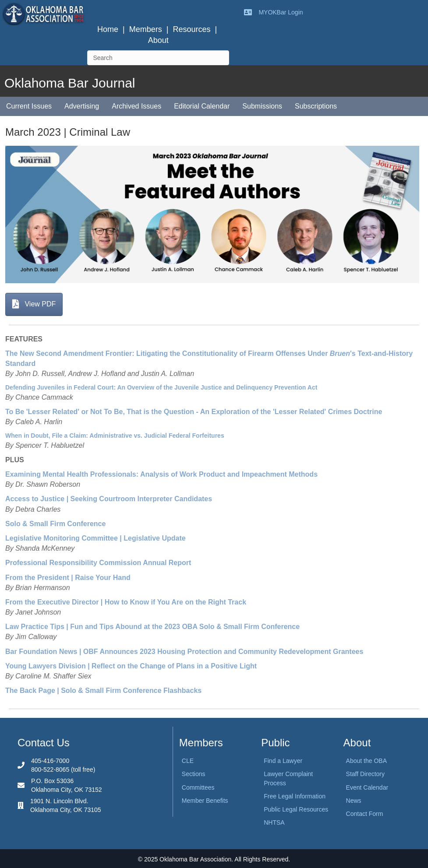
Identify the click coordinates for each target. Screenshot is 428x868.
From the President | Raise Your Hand (68, 578)
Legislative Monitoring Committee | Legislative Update (96, 538)
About (158, 40)
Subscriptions (316, 106)
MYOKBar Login (281, 12)
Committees (198, 787)
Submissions (262, 106)
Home (108, 29)
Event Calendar (367, 787)
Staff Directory (365, 774)
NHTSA (274, 822)
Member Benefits (205, 801)
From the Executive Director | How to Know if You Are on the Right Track (126, 602)
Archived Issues (136, 106)
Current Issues (29, 106)
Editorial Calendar (202, 106)
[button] (34, 304)
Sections (194, 774)
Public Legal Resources (296, 809)
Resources (191, 29)
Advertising (82, 106)
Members (146, 29)
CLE (188, 761)
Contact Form (365, 814)
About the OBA (366, 761)
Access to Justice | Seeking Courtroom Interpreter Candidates (109, 499)
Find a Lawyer (283, 761)
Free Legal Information (295, 796)
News (354, 801)
